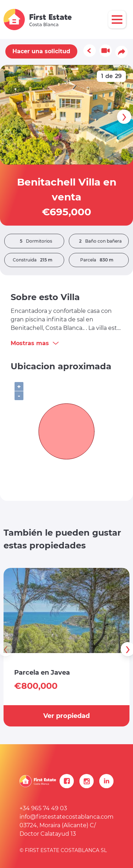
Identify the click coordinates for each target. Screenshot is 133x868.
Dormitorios (34, 241)
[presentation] (124, 117)
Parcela (99, 260)
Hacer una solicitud (41, 51)
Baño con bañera (99, 241)
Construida (34, 260)
